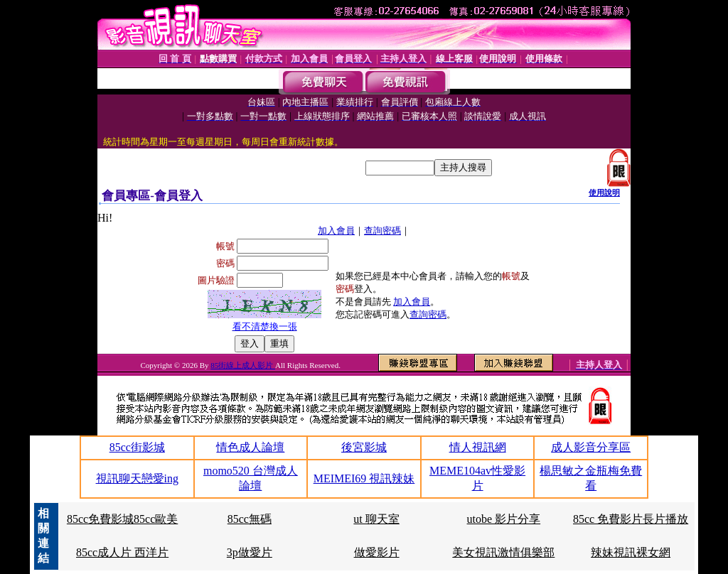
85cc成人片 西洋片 (122, 552)
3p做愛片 (250, 552)
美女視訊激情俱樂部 (503, 552)
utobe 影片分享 (504, 519)
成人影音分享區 (591, 447)
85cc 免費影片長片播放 (631, 519)
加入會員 (336, 231)
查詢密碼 (382, 231)
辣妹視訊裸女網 (631, 552)
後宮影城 (364, 447)
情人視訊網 (478, 447)
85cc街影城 (137, 447)
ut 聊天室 (376, 519)
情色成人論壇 (250, 447)
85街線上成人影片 (243, 365)
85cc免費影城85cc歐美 (122, 519)
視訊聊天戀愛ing (137, 478)
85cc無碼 (250, 519)
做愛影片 (377, 552)
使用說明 (604, 193)
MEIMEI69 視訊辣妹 (364, 478)
